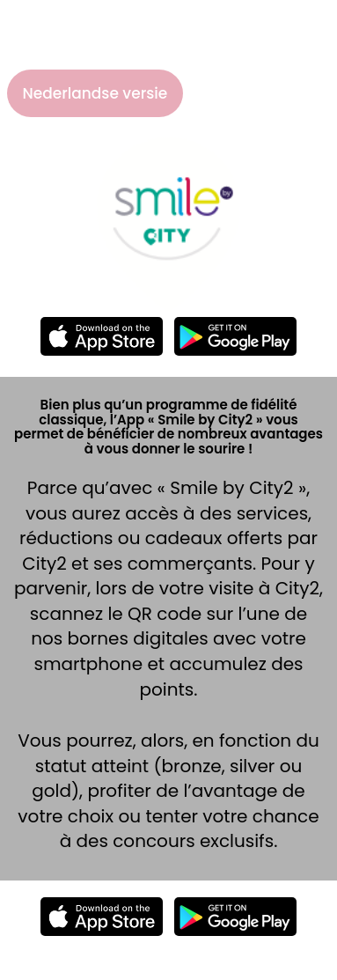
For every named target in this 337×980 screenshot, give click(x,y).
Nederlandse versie (95, 93)
